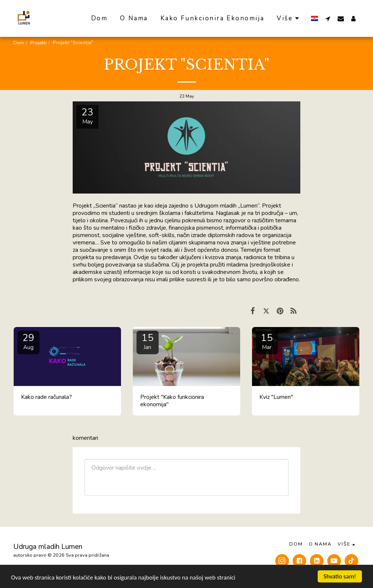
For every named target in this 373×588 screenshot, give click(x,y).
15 (148, 341)
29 (28, 341)
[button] (328, 18)
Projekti (38, 43)
